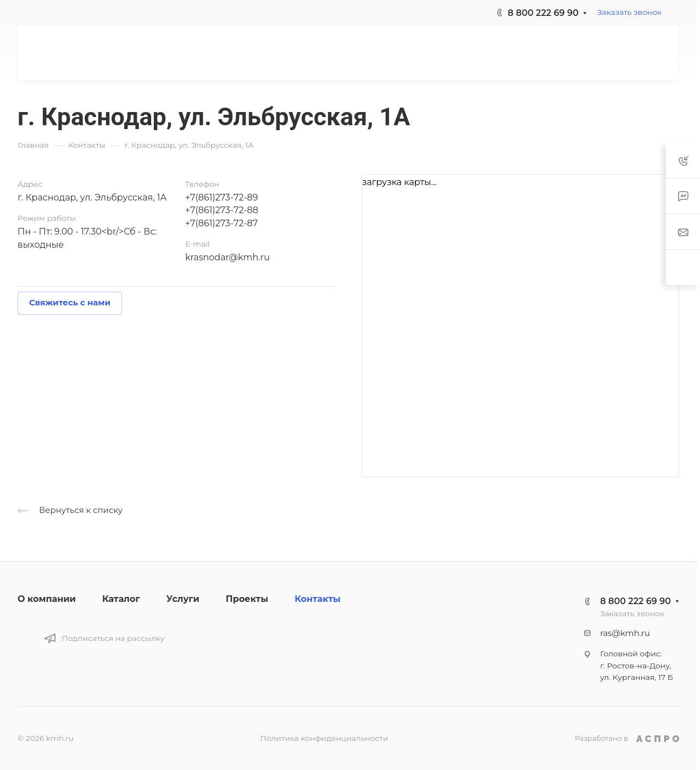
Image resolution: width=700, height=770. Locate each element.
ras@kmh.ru (625, 633)
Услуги (183, 599)
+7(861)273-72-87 (221, 223)
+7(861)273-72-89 (221, 197)
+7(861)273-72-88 (222, 210)
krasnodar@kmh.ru (227, 257)
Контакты (318, 599)
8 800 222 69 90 (543, 13)
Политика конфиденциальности (324, 738)
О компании (47, 599)
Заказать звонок (629, 12)
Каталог (121, 599)
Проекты (247, 599)
